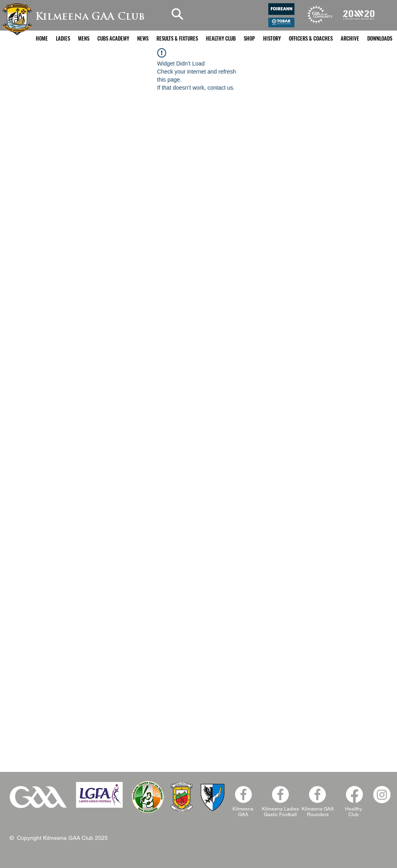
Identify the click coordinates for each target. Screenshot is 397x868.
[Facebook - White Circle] (243, 794)
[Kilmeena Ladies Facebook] (280, 794)
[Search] (177, 14)
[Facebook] (317, 794)
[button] (63, 38)
